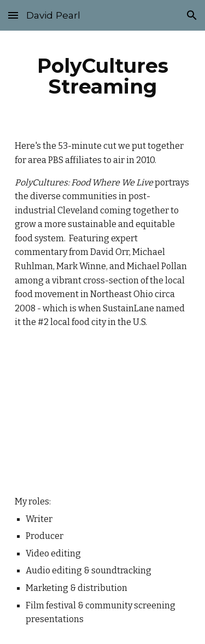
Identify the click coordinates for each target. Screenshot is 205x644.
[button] (13, 15)
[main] (103, 76)
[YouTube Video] (103, 412)
